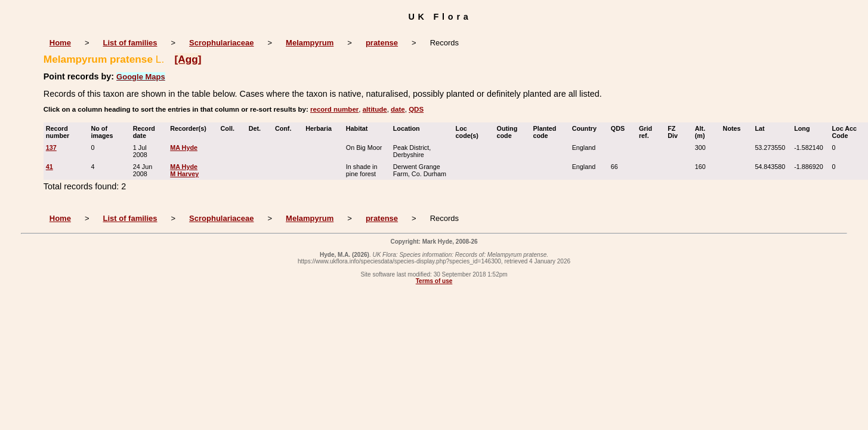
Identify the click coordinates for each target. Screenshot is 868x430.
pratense (382, 43)
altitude (375, 109)
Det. (257, 128)
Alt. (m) (703, 132)
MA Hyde (184, 148)
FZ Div (675, 132)
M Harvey (184, 174)
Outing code (507, 132)
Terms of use (434, 281)
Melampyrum (310, 43)
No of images (104, 132)
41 (50, 167)
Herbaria (321, 128)
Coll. (230, 128)
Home (60, 43)
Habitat (360, 128)
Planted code (544, 132)
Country (587, 128)
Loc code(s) (470, 132)
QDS (416, 109)
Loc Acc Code (845, 132)
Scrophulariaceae (221, 43)
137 (51, 148)
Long (804, 128)
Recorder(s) (191, 128)
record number (334, 109)
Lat (762, 128)
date (398, 109)
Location (409, 128)
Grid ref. (647, 132)
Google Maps (141, 77)
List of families (130, 43)
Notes (735, 128)
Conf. (286, 128)
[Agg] (188, 59)
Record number (61, 132)
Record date (144, 132)
